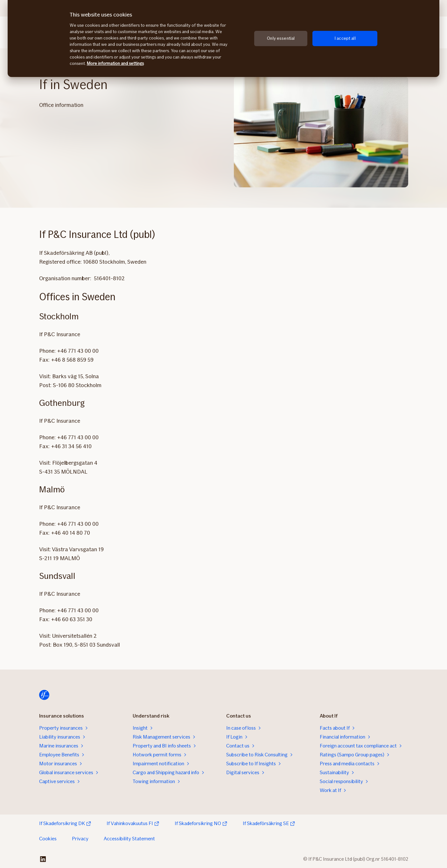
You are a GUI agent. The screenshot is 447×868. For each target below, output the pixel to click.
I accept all (345, 38)
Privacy (80, 839)
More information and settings (115, 63)
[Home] (44, 695)
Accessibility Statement (129, 839)
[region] (223, 38)
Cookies (48, 839)
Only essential (281, 38)
